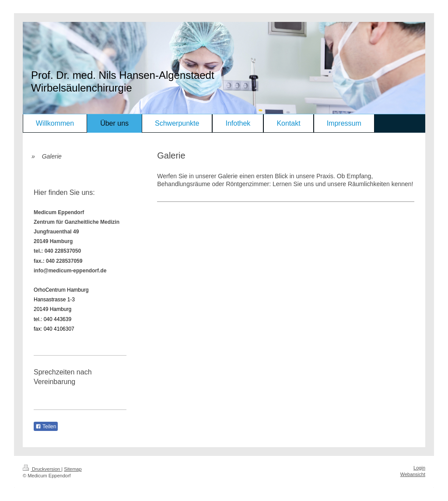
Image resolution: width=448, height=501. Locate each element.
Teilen (46, 427)
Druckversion (42, 469)
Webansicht (413, 474)
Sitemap (73, 469)
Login (419, 468)
